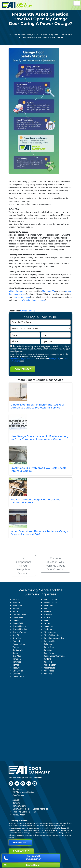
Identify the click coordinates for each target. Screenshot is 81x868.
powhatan (48, 629)
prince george (50, 632)
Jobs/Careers (18, 795)
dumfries (17, 638)
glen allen (17, 656)
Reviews (16, 803)
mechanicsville (50, 603)
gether (15, 653)
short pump (49, 653)
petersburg (48, 626)
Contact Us (17, 789)
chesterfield (18, 623)
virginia (16, 647)
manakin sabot (50, 600)
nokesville (48, 614)
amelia (16, 600)
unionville (48, 662)
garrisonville (18, 650)
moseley (47, 611)
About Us (16, 800)
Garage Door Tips (34, 34)
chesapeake (18, 617)
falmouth (17, 641)
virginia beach (50, 665)
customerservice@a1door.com (22, 359)
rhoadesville (49, 641)
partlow (47, 623)
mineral (47, 609)
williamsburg (49, 668)
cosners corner (19, 632)
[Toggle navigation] (77, 3)
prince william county (53, 635)
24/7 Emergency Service (23, 792)
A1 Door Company (17, 34)
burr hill (16, 611)
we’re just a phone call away (33, 300)
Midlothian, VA (48, 291)
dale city (16, 635)
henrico (16, 665)
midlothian (48, 606)
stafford (47, 659)
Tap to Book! (22, 865)
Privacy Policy (55, 359)
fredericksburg (19, 644)
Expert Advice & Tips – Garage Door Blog (30, 809)
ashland (16, 603)
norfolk (47, 617)
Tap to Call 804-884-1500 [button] (22, 858)
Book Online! (21, 851)
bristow (16, 609)
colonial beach (19, 626)
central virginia (19, 614)
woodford (48, 674)
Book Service (23, 369)
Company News (19, 806)
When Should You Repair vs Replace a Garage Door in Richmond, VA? (39, 533)
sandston (48, 650)
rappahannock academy (54, 638)
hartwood (17, 662)
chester (16, 620)
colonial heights (20, 629)
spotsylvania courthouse (54, 656)
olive (46, 620)
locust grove (18, 677)
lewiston (16, 674)
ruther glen (49, 647)
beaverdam (17, 606)
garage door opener (21, 297)
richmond (48, 644)
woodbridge (49, 671)
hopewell (17, 668)
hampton (17, 659)
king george (18, 671)
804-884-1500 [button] (20, 842)
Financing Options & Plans (24, 812)
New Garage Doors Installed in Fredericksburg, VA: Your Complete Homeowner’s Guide (40, 438)
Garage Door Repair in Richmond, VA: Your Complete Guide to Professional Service (37, 406)
